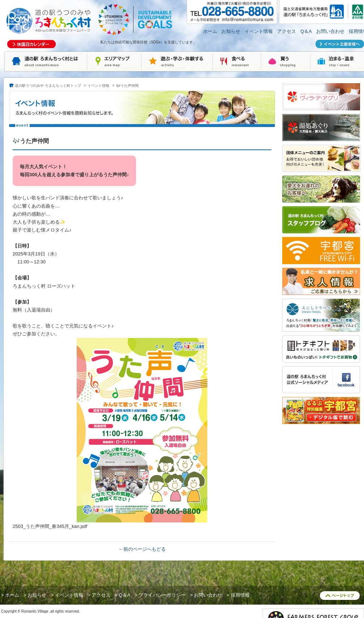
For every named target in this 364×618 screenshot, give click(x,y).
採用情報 (240, 595)
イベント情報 (259, 31)
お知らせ (231, 31)
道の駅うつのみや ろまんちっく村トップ (48, 86)
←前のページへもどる (142, 549)
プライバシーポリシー (162, 595)
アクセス (287, 31)
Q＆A (306, 31)
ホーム (210, 31)
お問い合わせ (330, 31)
